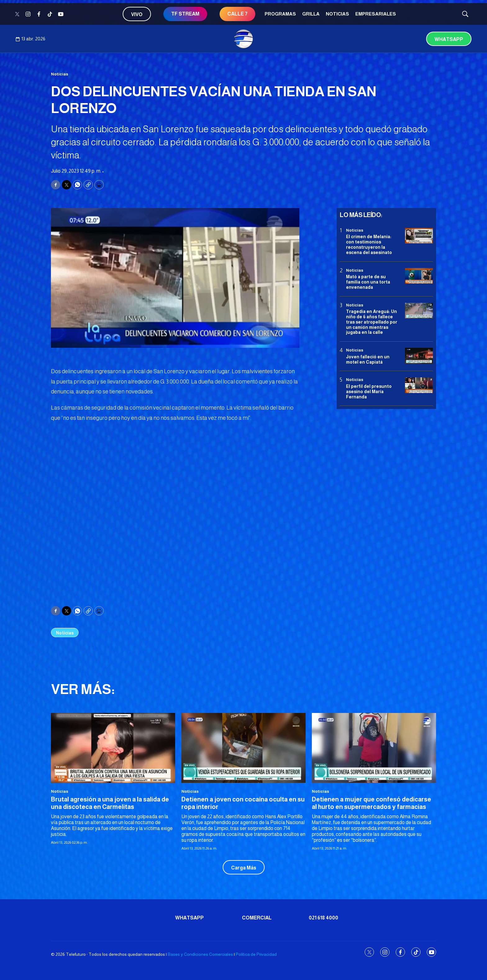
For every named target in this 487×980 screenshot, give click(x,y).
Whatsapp (449, 39)
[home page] (243, 39)
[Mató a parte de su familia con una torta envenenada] (419, 276)
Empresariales (376, 14)
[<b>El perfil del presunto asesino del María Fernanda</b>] (419, 385)
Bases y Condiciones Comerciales (200, 954)
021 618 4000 (323, 918)
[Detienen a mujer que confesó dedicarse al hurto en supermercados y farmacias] (374, 748)
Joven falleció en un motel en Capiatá (368, 359)
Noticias (337, 14)
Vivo (137, 14)
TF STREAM (185, 14)
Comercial (257, 918)
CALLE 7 (237, 14)
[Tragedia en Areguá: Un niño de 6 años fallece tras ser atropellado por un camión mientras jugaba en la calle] (419, 311)
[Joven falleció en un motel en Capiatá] (419, 356)
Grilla (311, 14)
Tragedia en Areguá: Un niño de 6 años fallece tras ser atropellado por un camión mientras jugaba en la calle (372, 322)
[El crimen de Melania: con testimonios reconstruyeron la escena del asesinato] (419, 236)
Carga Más (244, 868)
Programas (280, 14)
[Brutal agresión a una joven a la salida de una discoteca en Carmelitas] (113, 748)
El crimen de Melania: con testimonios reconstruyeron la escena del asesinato (369, 244)
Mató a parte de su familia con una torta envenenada (368, 282)
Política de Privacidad (256, 954)
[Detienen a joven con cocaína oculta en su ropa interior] (243, 748)
